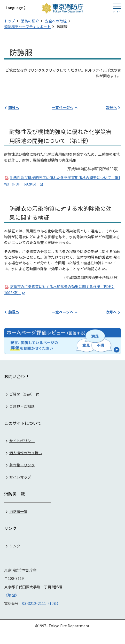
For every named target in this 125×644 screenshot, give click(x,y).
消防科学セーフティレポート (27, 27)
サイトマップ (20, 477)
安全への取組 (56, 21)
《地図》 (11, 595)
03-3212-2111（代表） (41, 603)
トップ (10, 21)
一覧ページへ (62, 107)
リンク (15, 546)
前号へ (14, 107)
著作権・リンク (22, 465)
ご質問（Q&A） (22, 394)
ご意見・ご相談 (22, 406)
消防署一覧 (18, 511)
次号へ (111, 107)
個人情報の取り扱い (26, 453)
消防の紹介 (30, 21)
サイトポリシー (22, 440)
